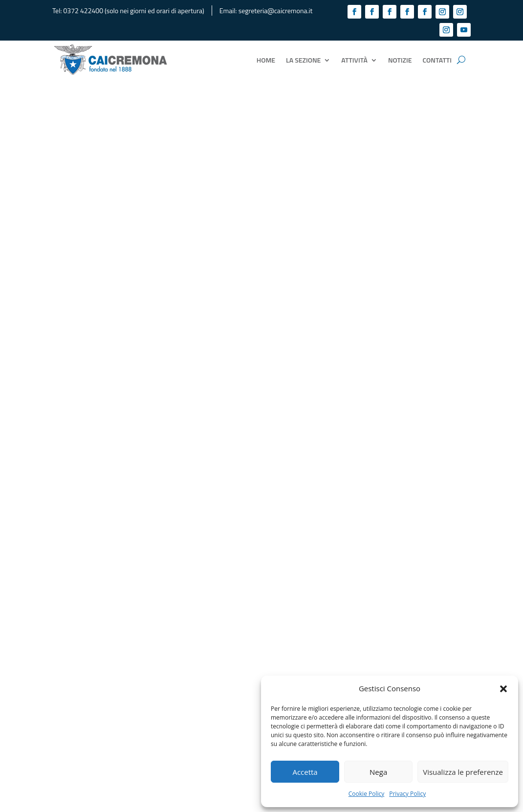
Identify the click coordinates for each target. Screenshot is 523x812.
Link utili (175, 703)
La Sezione (303, 60)
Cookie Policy (366, 794)
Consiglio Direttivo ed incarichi (206, 660)
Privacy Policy (407, 794)
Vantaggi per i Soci (189, 692)
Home (266, 60)
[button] (503, 689)
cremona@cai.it (88, 718)
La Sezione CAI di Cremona (201, 639)
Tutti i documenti (261, 503)
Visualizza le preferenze (463, 772)
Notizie (400, 60)
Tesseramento (183, 649)
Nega (378, 772)
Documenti (178, 682)
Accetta (305, 772)
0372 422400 (83, 11)
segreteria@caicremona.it (276, 11)
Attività (354, 60)
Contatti (437, 60)
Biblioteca (177, 671)
